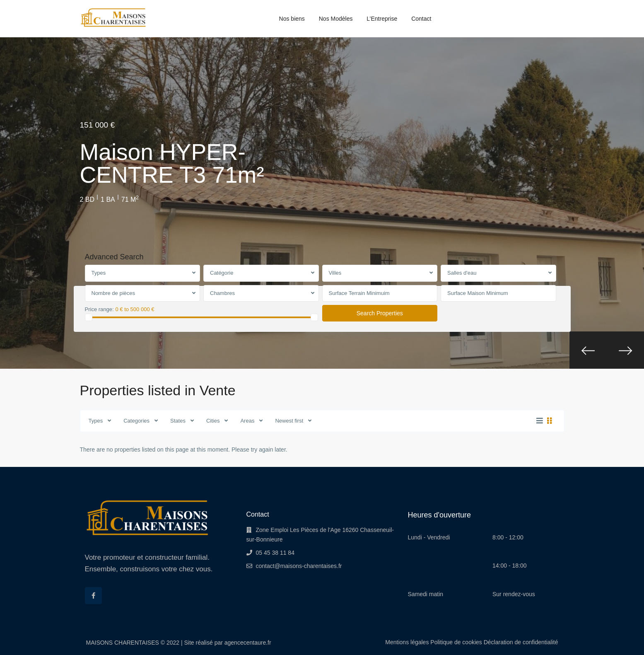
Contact (421, 19)
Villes (335, 273)
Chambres (222, 293)
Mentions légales (407, 642)
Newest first (289, 421)
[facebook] (93, 596)
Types (99, 273)
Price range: (99, 309)
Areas (247, 421)
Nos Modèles (336, 19)
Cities (213, 421)
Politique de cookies (456, 642)
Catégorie (222, 273)
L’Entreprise (382, 19)
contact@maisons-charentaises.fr (299, 566)
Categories (136, 421)
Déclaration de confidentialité (521, 642)
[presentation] (588, 350)
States (178, 421)
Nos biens (292, 19)
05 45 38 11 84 (275, 553)
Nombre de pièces (113, 293)
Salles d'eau (462, 273)
